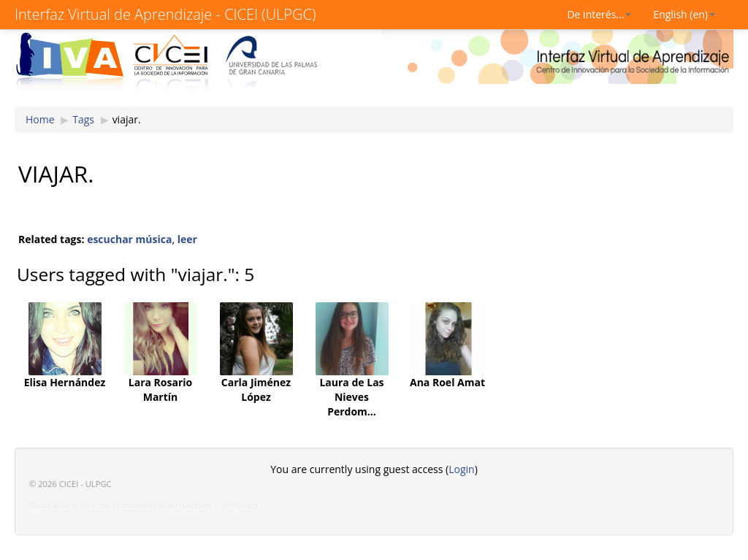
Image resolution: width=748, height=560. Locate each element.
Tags (83, 119)
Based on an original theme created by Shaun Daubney (121, 506)
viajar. (127, 119)
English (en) (684, 14)
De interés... (599, 14)
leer (187, 239)
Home (40, 119)
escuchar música (129, 239)
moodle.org (239, 506)
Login (461, 469)
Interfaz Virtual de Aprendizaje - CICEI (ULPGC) (165, 14)
